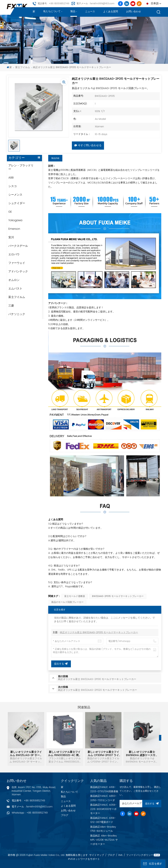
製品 (73, 11)
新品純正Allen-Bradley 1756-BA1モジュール (103, 829)
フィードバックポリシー (140, 855)
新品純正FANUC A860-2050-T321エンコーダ (103, 798)
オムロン (14, 280)
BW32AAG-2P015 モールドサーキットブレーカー (118, 596)
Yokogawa (15, 220)
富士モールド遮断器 (75, 596)
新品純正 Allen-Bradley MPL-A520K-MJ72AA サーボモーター (104, 840)
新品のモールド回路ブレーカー (67, 602)
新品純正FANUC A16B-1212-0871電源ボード (103, 820)
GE (10, 212)
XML (120, 855)
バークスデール (18, 246)
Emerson (14, 229)
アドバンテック (18, 272)
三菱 (11, 306)
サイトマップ (97, 855)
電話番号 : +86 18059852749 (53, 4)
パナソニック (17, 314)
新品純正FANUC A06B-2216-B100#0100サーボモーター (103, 809)
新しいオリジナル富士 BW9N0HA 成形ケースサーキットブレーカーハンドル (142, 754)
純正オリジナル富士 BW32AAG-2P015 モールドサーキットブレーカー (99, 633)
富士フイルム (23, 68)
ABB (11, 178)
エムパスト (15, 289)
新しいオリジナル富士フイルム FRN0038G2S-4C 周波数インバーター (65, 754)
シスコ (13, 186)
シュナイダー (17, 203)
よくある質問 (111, 12)
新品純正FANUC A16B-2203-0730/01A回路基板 (104, 789)
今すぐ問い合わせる (88, 146)
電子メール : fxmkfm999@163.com (95, 4)
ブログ (65, 815)
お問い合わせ (134, 12)
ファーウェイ (17, 263)
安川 (11, 237)
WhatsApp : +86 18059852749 (30, 813)
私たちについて (52, 11)
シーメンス (15, 195)
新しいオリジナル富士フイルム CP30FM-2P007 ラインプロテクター (103, 754)
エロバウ (14, 254)
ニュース (90, 12)
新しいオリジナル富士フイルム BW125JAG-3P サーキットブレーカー (26, 754)
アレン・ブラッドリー (21, 167)
